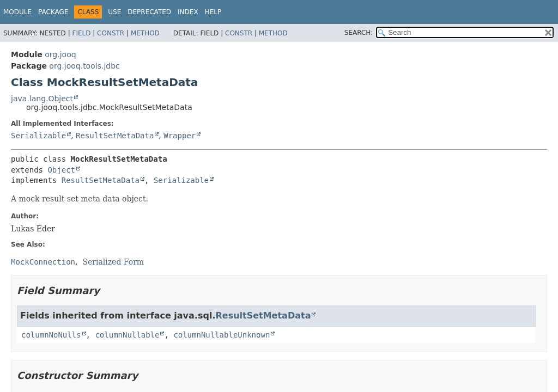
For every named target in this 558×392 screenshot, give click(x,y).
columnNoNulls (51, 335)
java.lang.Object (42, 99)
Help (213, 12)
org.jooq (60, 54)
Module (17, 12)
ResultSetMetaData (115, 136)
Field (81, 33)
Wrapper (180, 136)
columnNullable (127, 335)
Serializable (38, 136)
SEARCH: (359, 33)
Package (53, 12)
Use (114, 12)
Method (145, 33)
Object (61, 170)
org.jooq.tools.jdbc (84, 66)
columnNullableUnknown (222, 335)
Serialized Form (113, 262)
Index (188, 12)
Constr (111, 33)
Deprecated (149, 12)
